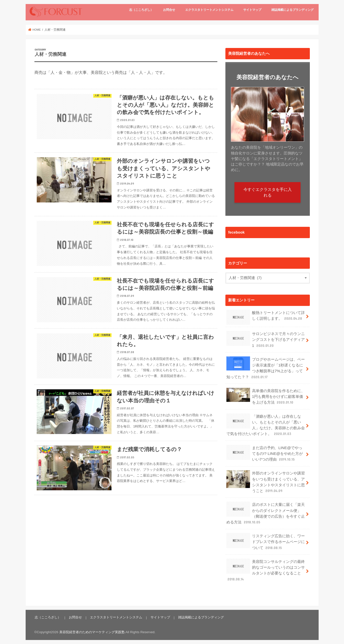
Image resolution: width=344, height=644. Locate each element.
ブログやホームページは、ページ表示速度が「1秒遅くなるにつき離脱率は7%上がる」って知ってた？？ (266, 367)
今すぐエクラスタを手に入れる (268, 193)
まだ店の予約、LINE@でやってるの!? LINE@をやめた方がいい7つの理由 (264, 455)
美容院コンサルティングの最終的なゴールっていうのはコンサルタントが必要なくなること (266, 567)
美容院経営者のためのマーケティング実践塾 (92, 628)
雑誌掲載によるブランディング (292, 10)
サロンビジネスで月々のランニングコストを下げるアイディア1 (266, 340)
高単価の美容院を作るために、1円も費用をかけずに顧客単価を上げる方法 (266, 395)
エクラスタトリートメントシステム (209, 10)
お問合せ (169, 10)
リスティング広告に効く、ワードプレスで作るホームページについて (266, 539)
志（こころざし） (141, 10)
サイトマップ (252, 10)
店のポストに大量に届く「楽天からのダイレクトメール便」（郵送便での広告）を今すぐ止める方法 (266, 512)
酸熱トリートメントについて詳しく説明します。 (266, 318)
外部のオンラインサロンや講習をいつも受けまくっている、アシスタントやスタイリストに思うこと (266, 482)
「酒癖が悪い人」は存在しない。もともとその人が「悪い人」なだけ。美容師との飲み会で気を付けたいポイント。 (266, 425)
